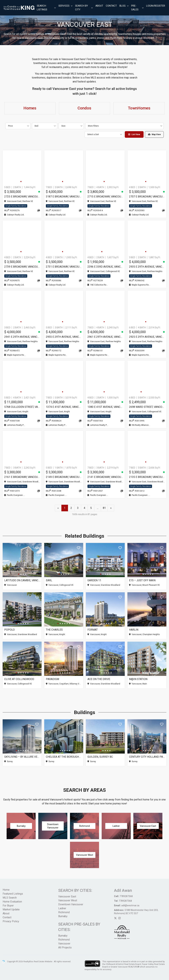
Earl (49, 580)
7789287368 (126, 896)
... (98, 508)
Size (63, 126)
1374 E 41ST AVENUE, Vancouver (64, 407)
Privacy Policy (11, 921)
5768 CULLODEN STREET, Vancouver (22, 407)
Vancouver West (68, 900)
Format (93, 630)
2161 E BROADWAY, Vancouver (22, 477)
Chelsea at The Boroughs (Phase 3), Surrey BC (64, 757)
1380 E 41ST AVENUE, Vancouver (105, 407)
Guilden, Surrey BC (100, 757)
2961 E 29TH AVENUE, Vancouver (105, 337)
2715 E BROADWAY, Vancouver (105, 197)
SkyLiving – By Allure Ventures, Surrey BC (22, 757)
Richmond (64, 912)
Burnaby (63, 916)
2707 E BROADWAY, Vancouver (147, 197)
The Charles (54, 630)
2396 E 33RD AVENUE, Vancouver (105, 267)
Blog (123, 6)
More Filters (93, 126)
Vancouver (64, 944)
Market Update (11, 909)
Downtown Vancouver (71, 904)
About (99, 6)
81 (104, 508)
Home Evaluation (12, 902)
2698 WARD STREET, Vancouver (147, 407)
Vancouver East (67, 896)
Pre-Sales (135, 8)
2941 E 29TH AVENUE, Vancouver (22, 337)
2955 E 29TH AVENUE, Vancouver (64, 337)
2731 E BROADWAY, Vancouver (64, 267)
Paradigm (52, 679)
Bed (36, 126)
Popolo (9, 630)
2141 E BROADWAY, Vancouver (105, 477)
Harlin (134, 630)
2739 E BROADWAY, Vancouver (22, 267)
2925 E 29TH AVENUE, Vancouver (147, 337)
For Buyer (8, 906)
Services (64, 6)
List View (134, 134)
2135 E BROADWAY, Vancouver (147, 477)
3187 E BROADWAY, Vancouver (64, 197)
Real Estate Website (43, 962)
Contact (111, 6)
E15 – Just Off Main (142, 580)
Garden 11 (94, 580)
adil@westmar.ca (130, 905)
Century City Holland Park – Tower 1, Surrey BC (147, 757)
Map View (154, 134)
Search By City (82, 8)
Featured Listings (13, 894)
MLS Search (10, 898)
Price (10, 126)
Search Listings (42, 8)
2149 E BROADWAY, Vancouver (64, 477)
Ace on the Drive (99, 679)
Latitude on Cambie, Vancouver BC (22, 580)
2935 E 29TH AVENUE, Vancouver (147, 267)
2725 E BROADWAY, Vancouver (22, 197)
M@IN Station (138, 679)
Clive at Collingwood (19, 679)
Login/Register (156, 6)
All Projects (65, 947)
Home (6, 890)
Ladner (62, 908)
